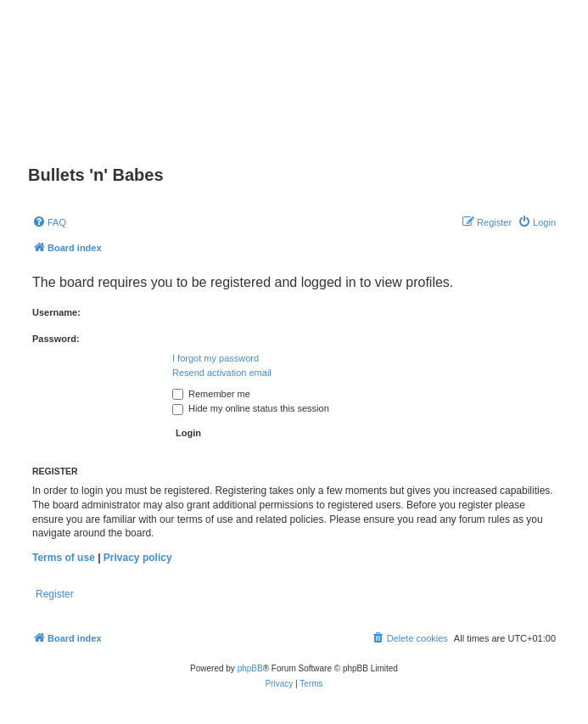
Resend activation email (222, 373)
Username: (56, 312)
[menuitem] (49, 222)
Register (55, 594)
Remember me (211, 394)
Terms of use (64, 558)
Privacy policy (138, 558)
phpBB (250, 668)
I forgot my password (216, 358)
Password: (56, 339)
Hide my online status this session (251, 408)
